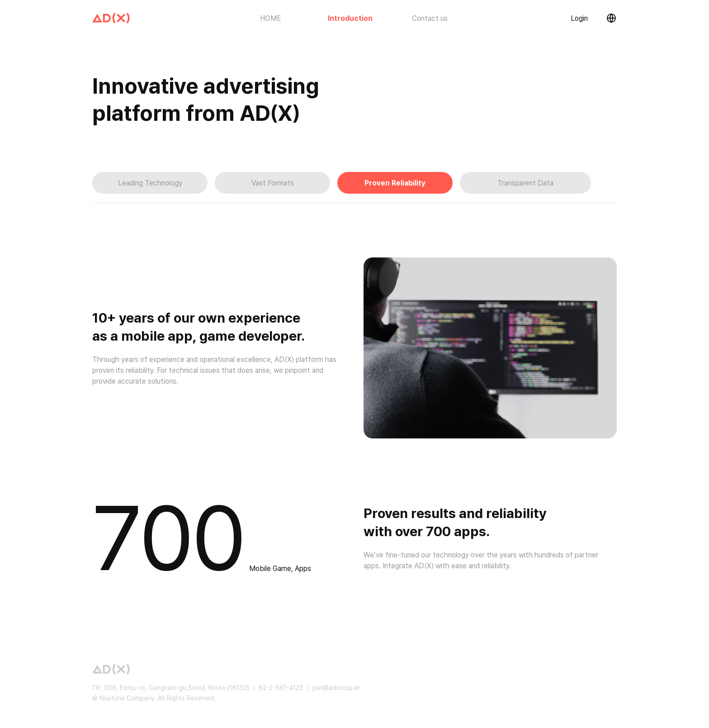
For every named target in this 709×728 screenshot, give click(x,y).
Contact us (430, 18)
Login (579, 18)
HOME (271, 18)
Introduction (350, 18)
